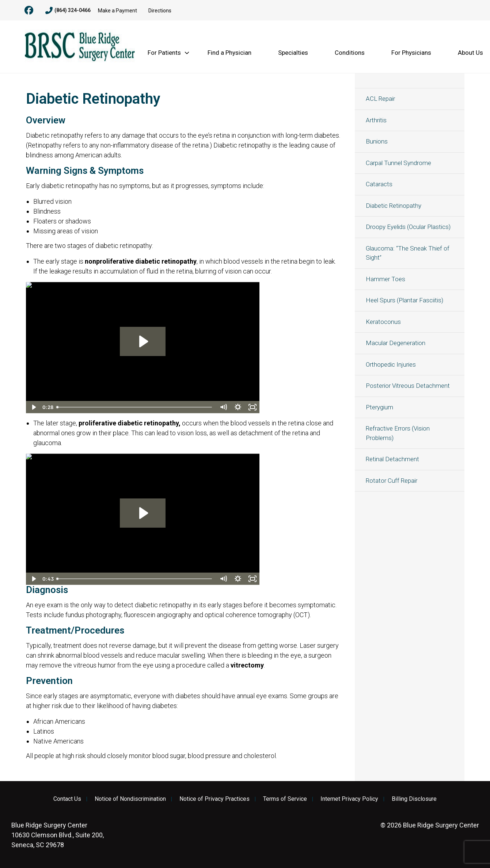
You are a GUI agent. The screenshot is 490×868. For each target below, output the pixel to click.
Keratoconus (383, 322)
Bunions (377, 141)
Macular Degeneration (396, 343)
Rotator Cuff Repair (392, 481)
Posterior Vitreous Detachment (408, 386)
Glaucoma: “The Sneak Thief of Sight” (408, 253)
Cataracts (379, 184)
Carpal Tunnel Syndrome (398, 163)
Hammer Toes (385, 279)
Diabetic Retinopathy (394, 206)
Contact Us (67, 799)
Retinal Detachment (392, 459)
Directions (160, 11)
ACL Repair (380, 99)
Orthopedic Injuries (391, 364)
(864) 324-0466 (68, 11)
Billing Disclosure (414, 799)
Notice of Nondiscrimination (130, 799)
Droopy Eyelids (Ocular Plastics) (408, 227)
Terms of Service (285, 799)
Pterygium (379, 407)
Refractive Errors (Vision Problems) (398, 433)
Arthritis (376, 120)
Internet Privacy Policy (349, 799)
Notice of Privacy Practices (214, 799)
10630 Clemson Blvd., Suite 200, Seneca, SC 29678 (58, 835)
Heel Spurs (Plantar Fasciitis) (404, 300)
